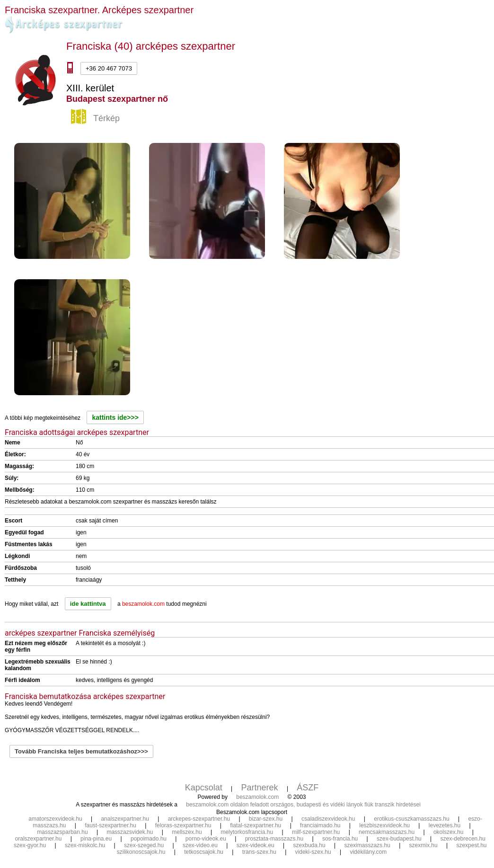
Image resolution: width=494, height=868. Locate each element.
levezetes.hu (445, 825)
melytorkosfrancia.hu (247, 832)
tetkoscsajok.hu (204, 852)
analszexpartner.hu (125, 819)
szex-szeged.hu (144, 845)
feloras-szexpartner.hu (183, 825)
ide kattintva (88, 604)
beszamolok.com (257, 797)
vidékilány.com (368, 852)
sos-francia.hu (340, 839)
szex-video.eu (200, 845)
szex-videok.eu (256, 845)
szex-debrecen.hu (463, 839)
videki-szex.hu (313, 852)
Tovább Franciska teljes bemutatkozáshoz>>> (81, 751)
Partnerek (260, 788)
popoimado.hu (149, 839)
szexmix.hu (423, 845)
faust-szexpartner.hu (110, 825)
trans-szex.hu (259, 852)
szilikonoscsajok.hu (141, 852)
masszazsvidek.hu (130, 832)
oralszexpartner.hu (39, 839)
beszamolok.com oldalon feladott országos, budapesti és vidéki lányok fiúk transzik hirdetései (303, 805)
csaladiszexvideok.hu (328, 819)
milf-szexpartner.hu (316, 832)
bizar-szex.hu (266, 819)
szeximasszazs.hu (367, 845)
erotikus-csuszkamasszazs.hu (411, 819)
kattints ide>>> (115, 417)
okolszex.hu (448, 832)
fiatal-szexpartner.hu (256, 825)
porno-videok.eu (206, 839)
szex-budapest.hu (399, 839)
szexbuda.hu (309, 845)
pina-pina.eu (96, 839)
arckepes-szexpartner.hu (199, 819)
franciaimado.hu (320, 825)
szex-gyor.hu (30, 845)
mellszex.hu (187, 832)
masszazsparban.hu (62, 832)
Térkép (97, 119)
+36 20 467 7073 (109, 68)
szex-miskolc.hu (85, 845)
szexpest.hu (471, 845)
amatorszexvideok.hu (55, 819)
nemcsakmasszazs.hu (387, 832)
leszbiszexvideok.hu (384, 825)
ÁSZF (308, 788)
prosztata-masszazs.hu (274, 839)
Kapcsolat (204, 788)
